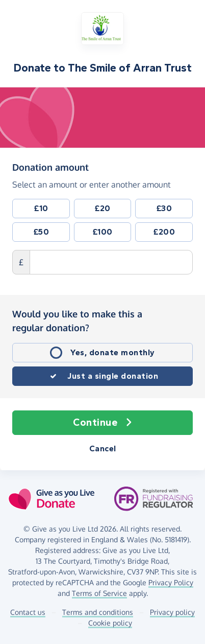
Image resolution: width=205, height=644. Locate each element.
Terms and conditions (98, 612)
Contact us (28, 612)
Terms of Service (99, 593)
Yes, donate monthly (113, 352)
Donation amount (50, 167)
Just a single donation (113, 376)
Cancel (103, 448)
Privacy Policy (171, 582)
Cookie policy (110, 623)
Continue (102, 423)
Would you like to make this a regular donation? (77, 321)
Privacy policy (172, 612)
